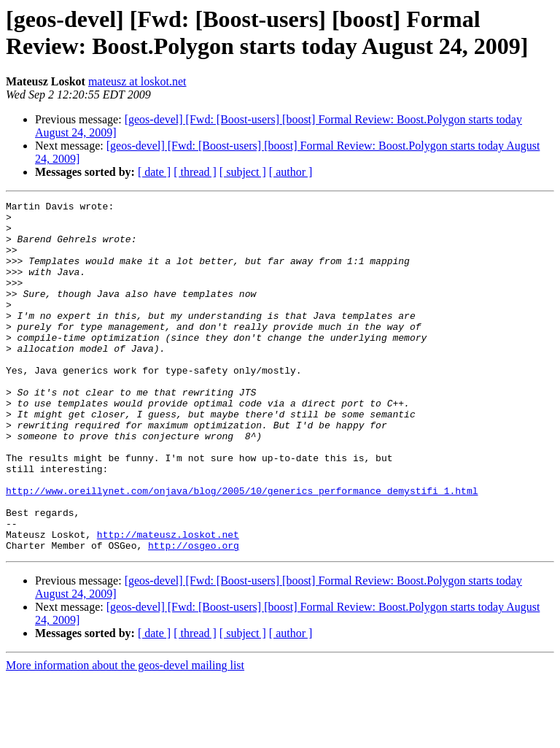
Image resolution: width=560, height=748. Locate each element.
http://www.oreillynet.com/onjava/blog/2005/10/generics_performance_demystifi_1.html (242, 550)
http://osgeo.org (194, 615)
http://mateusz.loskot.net (168, 602)
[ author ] (291, 172)
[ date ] (154, 172)
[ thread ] (195, 172)
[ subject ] (243, 172)
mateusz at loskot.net (137, 81)
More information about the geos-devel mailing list (125, 735)
